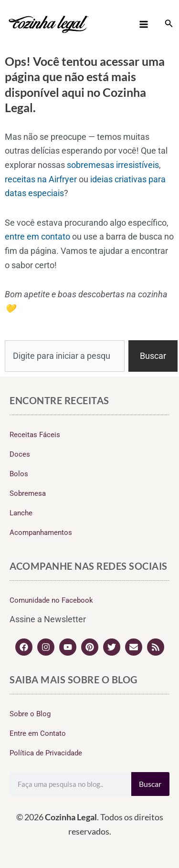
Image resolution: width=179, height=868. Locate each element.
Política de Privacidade (46, 753)
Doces (20, 454)
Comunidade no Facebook (51, 600)
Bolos (19, 474)
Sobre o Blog (30, 714)
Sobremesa (28, 493)
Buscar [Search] (150, 784)
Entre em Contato (38, 733)
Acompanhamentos (41, 533)
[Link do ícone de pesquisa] (169, 24)
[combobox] (65, 356)
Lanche (21, 513)
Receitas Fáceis (35, 435)
